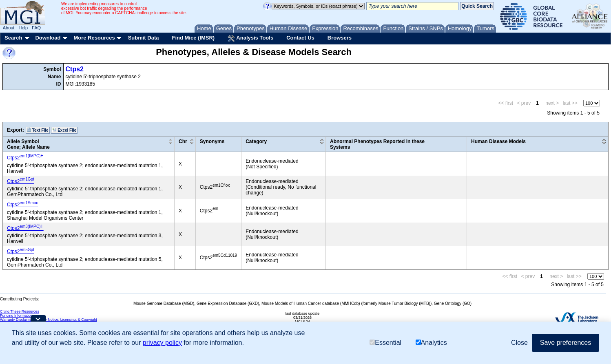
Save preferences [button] (566, 343)
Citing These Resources (20, 311)
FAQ (36, 28)
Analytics (431, 343)
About (9, 28)
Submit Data (144, 38)
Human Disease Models (498, 141)
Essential (385, 343)
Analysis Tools (250, 38)
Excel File (64, 130)
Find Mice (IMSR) (193, 38)
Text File (38, 130)
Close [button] (519, 343)
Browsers (340, 38)
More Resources (94, 38)
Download (48, 38)
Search (13, 38)
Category (256, 141)
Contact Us (300, 38)
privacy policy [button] (162, 343)
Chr (183, 141)
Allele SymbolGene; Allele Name (28, 144)
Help (23, 28)
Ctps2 (75, 69)
